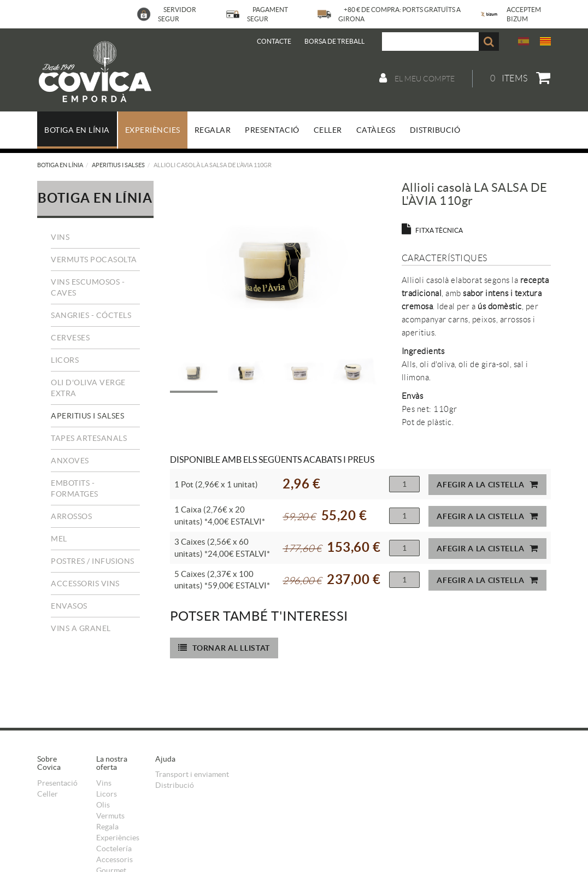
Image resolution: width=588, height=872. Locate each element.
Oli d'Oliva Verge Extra (88, 388)
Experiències (118, 838)
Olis (103, 805)
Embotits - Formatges (75, 488)
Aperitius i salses (118, 165)
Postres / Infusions (93, 561)
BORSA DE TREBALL (334, 41)
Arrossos (71, 516)
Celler (48, 794)
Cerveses (70, 338)
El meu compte (417, 78)
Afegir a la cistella (487, 484)
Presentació (57, 783)
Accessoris (114, 859)
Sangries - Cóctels (91, 315)
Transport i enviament (192, 774)
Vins (60, 237)
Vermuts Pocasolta (94, 260)
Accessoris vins (85, 584)
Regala (107, 827)
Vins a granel (81, 628)
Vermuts (110, 816)
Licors (65, 360)
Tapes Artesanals (89, 438)
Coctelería (114, 849)
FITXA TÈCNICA (432, 230)
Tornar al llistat (224, 648)
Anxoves (70, 461)
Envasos (69, 606)
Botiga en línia (60, 165)
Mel (59, 539)
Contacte (274, 41)
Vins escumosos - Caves (88, 287)
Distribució (175, 785)
